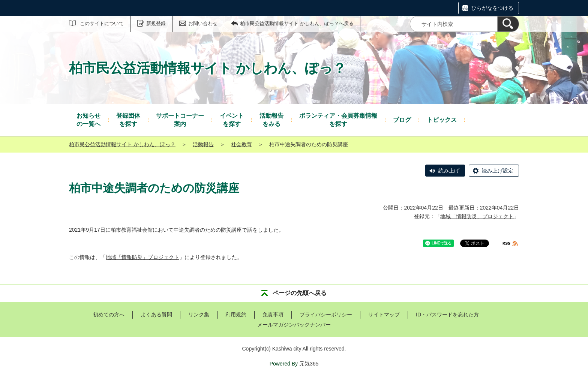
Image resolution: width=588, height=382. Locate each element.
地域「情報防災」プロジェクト (477, 216)
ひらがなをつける (492, 8)
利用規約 (236, 315)
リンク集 (199, 315)
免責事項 (273, 315)
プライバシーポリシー (326, 315)
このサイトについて (102, 23)
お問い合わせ (203, 23)
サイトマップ (384, 315)
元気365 (309, 364)
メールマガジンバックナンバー (294, 325)
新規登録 (156, 23)
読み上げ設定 (498, 171)
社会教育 (241, 144)
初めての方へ (109, 315)
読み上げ (449, 171)
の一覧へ (88, 119)
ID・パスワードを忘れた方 (447, 315)
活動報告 (203, 144)
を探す (128, 119)
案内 (180, 119)
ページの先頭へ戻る (300, 293)
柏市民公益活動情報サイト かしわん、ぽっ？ (122, 144)
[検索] (508, 24)
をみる (271, 119)
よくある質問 (156, 315)
